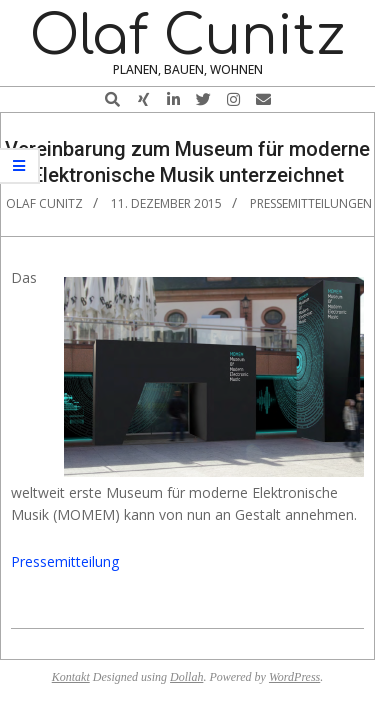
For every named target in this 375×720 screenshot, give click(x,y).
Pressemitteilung (65, 561)
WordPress (294, 677)
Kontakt (71, 677)
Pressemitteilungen (311, 203)
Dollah (186, 677)
